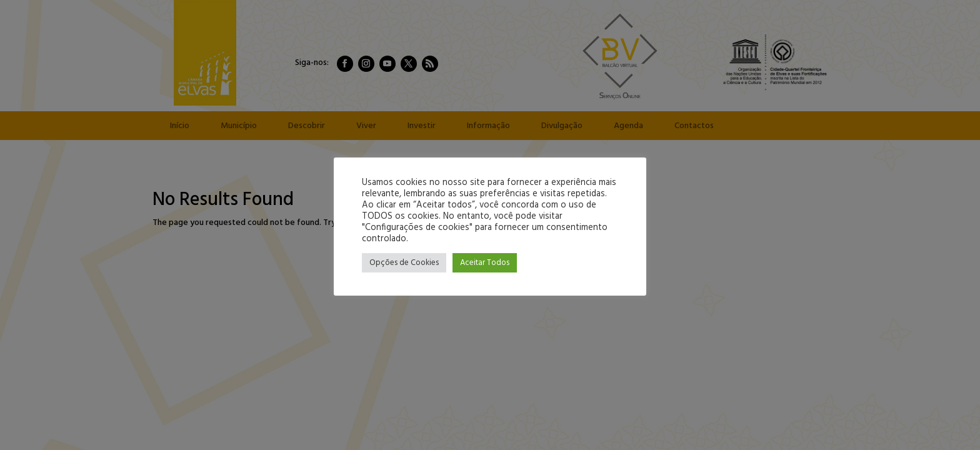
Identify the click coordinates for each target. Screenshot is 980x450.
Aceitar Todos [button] (485, 263)
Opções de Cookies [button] (404, 263)
